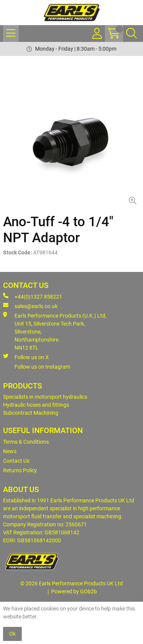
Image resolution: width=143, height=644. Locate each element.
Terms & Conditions (26, 442)
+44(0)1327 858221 (33, 296)
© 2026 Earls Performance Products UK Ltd (71, 583)
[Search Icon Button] (132, 34)
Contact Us (16, 461)
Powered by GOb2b (74, 591)
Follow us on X (26, 357)
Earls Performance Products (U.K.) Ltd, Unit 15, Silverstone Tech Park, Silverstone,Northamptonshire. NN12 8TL (55, 331)
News (10, 451)
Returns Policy (20, 470)
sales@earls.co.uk (30, 306)
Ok (12, 634)
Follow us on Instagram (42, 367)
